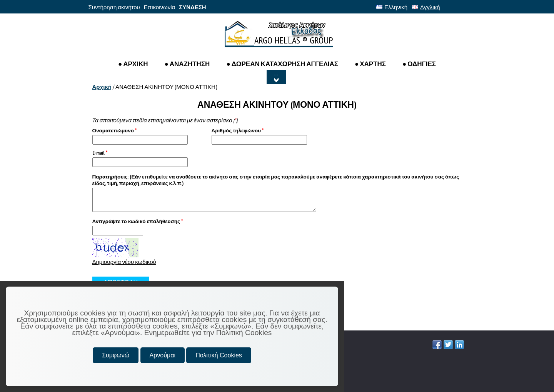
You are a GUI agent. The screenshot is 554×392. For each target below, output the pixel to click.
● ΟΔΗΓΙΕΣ (419, 64)
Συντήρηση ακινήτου (114, 7)
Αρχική (102, 87)
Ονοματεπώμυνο (114, 131)
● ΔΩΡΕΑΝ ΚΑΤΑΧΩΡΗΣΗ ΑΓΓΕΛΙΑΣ (282, 64)
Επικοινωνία (159, 7)
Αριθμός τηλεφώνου (238, 131)
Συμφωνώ (116, 355)
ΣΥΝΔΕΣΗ (192, 7)
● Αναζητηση (187, 64)
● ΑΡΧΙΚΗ (133, 64)
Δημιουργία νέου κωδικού (124, 262)
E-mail (100, 153)
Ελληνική (392, 7)
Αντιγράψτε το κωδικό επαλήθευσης (138, 221)
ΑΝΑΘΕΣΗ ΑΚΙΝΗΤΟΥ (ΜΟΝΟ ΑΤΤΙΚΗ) (166, 87)
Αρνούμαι (163, 355)
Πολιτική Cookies (219, 355)
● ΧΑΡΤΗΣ (370, 64)
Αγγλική (426, 7)
